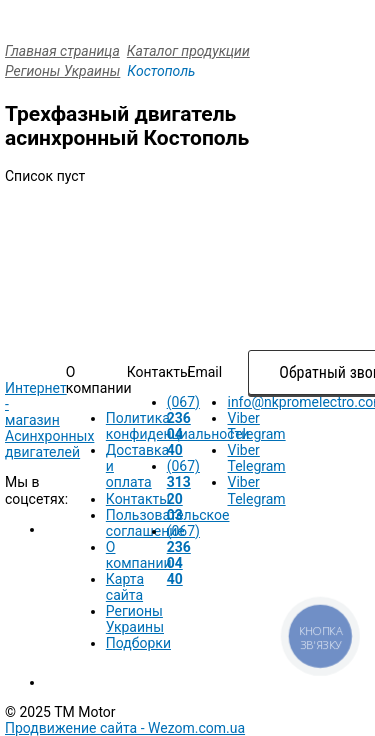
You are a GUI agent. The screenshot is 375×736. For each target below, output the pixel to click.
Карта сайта (125, 587)
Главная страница (62, 51)
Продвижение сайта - (125, 728)
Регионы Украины (62, 71)
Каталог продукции (188, 51)
